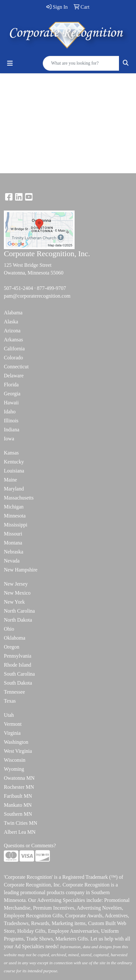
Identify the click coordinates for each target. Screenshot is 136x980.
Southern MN (18, 814)
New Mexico (17, 593)
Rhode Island (18, 665)
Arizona (12, 331)
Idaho (10, 412)
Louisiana (14, 471)
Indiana (12, 430)
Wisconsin (15, 760)
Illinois (11, 421)
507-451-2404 (18, 288)
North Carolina (19, 611)
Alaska (11, 322)
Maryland (14, 489)
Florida (11, 385)
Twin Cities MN (21, 823)
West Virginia (18, 751)
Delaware (14, 376)
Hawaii (11, 403)
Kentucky (14, 462)
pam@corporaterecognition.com (37, 296)
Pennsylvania (18, 656)
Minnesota (15, 516)
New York (14, 602)
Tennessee (14, 692)
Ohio (9, 629)
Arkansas (14, 340)
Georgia (12, 394)
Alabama (13, 313)
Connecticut (16, 367)
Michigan (14, 507)
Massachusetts (19, 498)
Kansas (11, 453)
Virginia (12, 733)
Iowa (9, 439)
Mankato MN (18, 805)
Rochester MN (19, 787)
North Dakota (18, 620)
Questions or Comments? (30, 845)
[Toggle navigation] (10, 63)
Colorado (14, 358)
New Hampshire (21, 570)
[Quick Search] (81, 63)
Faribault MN (18, 796)
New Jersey (16, 584)
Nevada (12, 561)
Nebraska (14, 552)
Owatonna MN (19, 778)
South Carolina (19, 674)
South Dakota (18, 683)
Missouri (13, 534)
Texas (10, 701)
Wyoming (14, 769)
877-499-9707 (52, 288)
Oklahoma (15, 638)
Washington (16, 742)
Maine (10, 480)
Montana (13, 543)
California (14, 349)
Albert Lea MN (20, 832)
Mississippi (16, 525)
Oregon (12, 647)
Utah (9, 715)
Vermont (13, 724)
